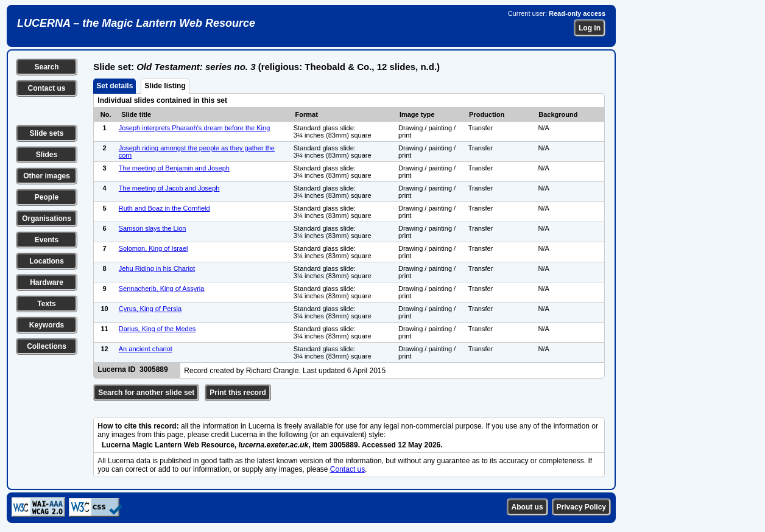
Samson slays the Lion (153, 228)
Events (47, 240)
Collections (47, 346)
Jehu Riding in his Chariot (157, 268)
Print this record (238, 393)
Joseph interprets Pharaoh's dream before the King (195, 128)
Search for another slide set (146, 393)
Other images (47, 176)
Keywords (47, 325)
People (47, 197)
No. (106, 114)
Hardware (47, 282)
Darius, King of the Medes (157, 329)
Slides (47, 155)
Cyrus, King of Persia (150, 309)
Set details (115, 86)
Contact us (46, 88)
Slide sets (46, 133)
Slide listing (165, 86)
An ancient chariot (146, 349)
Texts (46, 304)
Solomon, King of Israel (153, 248)
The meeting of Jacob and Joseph (169, 188)
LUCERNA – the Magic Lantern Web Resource (136, 23)
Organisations (47, 219)
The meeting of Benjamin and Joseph (174, 168)
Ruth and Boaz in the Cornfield (164, 208)
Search (46, 67)
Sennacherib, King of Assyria (162, 289)
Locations (47, 261)
